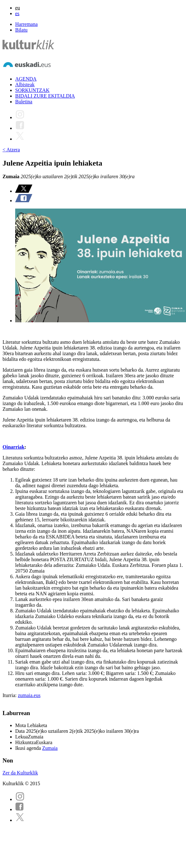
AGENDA (26, 79)
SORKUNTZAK (32, 90)
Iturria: (10, 695)
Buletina (24, 102)
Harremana (26, 24)
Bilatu (21, 30)
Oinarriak (13, 447)
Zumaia (50, 748)
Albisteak (25, 85)
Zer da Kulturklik (20, 773)
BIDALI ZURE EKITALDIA (45, 96)
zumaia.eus (29, 695)
